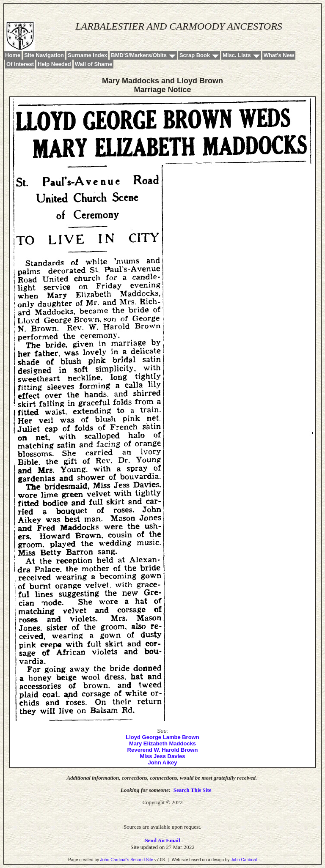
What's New (279, 55)
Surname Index (87, 55)
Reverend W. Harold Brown (163, 750)
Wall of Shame (94, 64)
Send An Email (162, 840)
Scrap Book (195, 55)
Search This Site (193, 790)
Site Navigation (44, 55)
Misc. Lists (237, 55)
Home (13, 55)
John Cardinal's (115, 860)
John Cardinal (244, 860)
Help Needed (54, 64)
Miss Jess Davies (163, 756)
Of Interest (20, 64)
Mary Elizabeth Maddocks (162, 743)
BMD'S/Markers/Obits (139, 55)
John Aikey (163, 763)
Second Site (142, 860)
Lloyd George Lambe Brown (162, 737)
